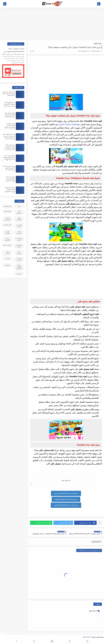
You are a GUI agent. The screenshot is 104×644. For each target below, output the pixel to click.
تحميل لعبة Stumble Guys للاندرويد (66, 493)
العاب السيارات (19, 232)
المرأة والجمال (7, 232)
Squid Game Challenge (70, 124)
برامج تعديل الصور (19, 246)
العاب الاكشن (7, 225)
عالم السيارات (19, 253)
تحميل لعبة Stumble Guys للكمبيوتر (66, 505)
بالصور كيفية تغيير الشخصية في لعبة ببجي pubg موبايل (10, 115)
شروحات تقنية (7, 245)
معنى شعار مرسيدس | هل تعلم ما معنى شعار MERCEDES (8, 93)
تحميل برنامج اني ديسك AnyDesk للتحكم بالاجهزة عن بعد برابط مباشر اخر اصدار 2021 (13, 51)
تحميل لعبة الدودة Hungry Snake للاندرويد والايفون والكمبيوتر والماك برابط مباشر (10, 191)
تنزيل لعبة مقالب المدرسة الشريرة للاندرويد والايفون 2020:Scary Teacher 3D (9, 148)
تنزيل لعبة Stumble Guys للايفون (66, 499)
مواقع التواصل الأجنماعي (19, 267)
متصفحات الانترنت (19, 259)
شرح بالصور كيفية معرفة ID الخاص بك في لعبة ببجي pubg (9, 104)
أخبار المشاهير (19, 212)
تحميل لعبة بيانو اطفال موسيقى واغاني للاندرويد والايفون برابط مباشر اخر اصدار (9, 180)
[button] (85, 523)
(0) (32, 51)
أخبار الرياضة (7, 206)
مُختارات (7, 259)
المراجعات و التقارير (19, 239)
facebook (7, 265)
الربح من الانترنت (19, 226)
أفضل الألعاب (97, 44)
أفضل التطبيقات (19, 219)
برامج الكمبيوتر (7, 239)
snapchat (19, 274)
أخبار (19, 206)
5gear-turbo (86, 637)
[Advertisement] (52, 24)
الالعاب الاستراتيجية (7, 219)
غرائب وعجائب (7, 253)
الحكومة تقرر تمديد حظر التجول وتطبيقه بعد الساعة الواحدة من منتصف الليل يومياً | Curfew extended (9, 159)
